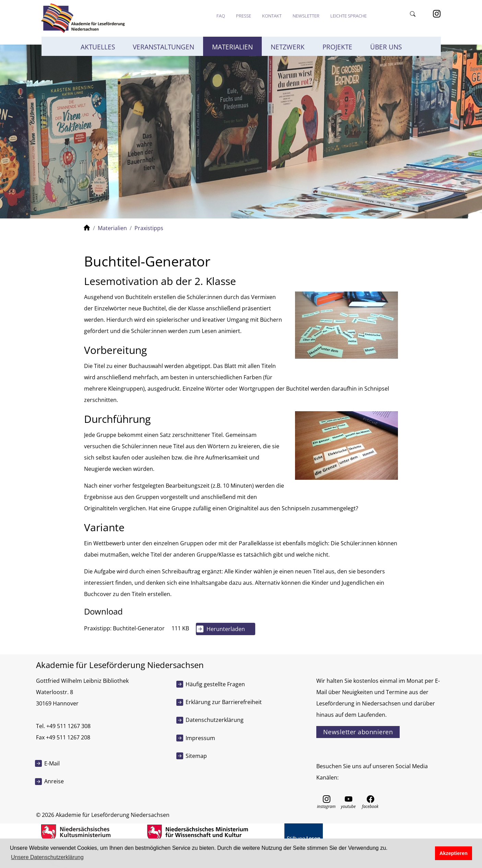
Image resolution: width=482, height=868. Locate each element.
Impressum (200, 738)
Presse (244, 16)
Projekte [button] (337, 47)
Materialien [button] (232, 47)
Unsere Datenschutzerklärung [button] (47, 857)
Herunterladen (226, 629)
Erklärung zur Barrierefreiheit (224, 702)
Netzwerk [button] (288, 47)
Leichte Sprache (349, 16)
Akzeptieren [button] (454, 853)
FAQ (221, 16)
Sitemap (196, 756)
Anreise (54, 781)
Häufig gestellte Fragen (215, 684)
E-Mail (52, 763)
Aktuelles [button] (98, 47)
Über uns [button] (386, 47)
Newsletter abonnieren (358, 732)
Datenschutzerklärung (215, 720)
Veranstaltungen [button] (163, 47)
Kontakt (272, 16)
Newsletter (306, 16)
